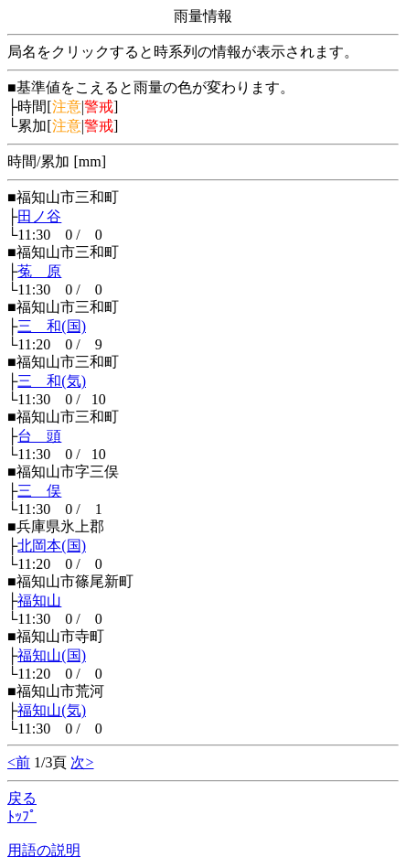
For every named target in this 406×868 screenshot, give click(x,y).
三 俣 (39, 491)
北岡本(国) (52, 546)
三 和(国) (52, 326)
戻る (22, 798)
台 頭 (39, 436)
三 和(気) (52, 381)
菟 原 (39, 271)
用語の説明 (44, 850)
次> (82, 762)
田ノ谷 (39, 216)
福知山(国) (52, 655)
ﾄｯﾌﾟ (22, 816)
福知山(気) (52, 710)
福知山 (39, 600)
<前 (19, 762)
